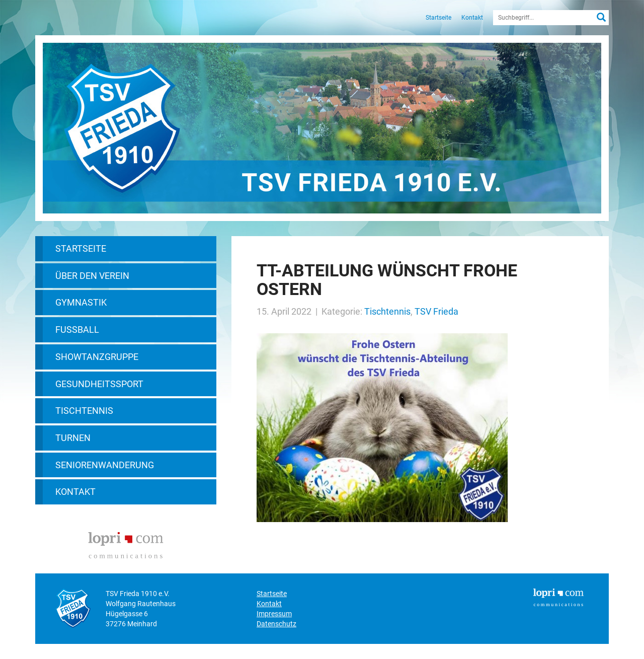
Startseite (438, 18)
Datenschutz (276, 624)
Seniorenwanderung (105, 465)
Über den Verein (92, 276)
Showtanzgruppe (97, 357)
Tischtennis (84, 411)
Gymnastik (81, 302)
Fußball (77, 329)
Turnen (73, 438)
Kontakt (472, 18)
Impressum (274, 614)
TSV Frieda (436, 311)
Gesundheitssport (99, 384)
